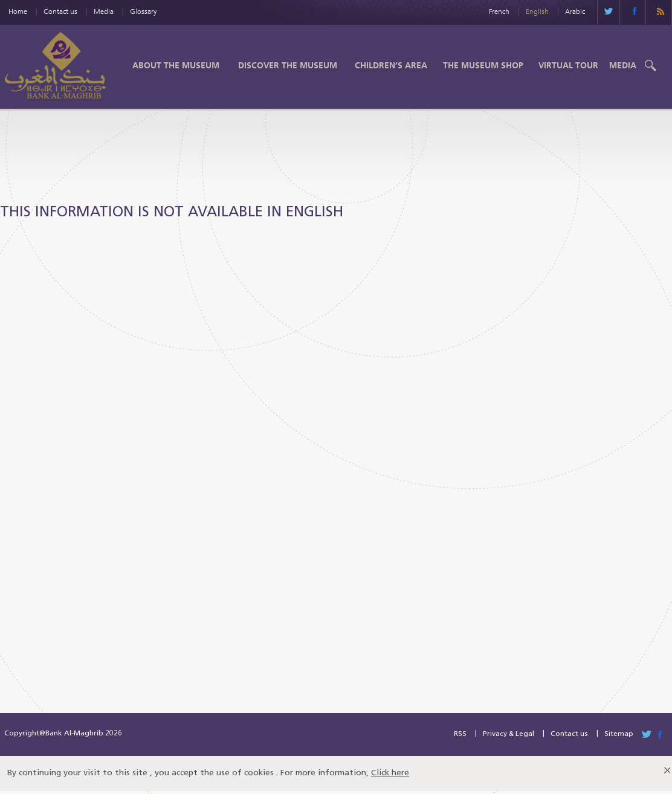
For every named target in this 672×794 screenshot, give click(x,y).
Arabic (575, 11)
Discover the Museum (288, 65)
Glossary (143, 11)
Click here (390, 773)
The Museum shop (483, 65)
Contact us (60, 11)
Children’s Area (391, 65)
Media (104, 11)
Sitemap (619, 734)
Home (18, 11)
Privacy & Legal (509, 734)
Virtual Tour (568, 65)
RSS (460, 734)
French (499, 11)
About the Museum (176, 65)
